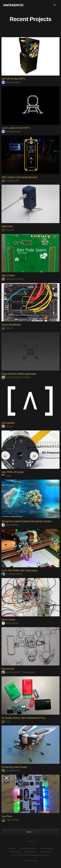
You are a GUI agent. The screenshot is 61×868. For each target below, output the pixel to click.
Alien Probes (8, 276)
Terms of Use (15, 852)
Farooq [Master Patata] (16, 377)
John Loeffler (10, 820)
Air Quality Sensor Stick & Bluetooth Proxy (23, 718)
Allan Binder (10, 623)
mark (6, 476)
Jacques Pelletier (13, 279)
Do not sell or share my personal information (31, 855)
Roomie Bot (8, 669)
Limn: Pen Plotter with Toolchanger (19, 571)
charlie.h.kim (10, 181)
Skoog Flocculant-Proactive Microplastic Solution (27, 521)
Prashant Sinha (12, 574)
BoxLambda (8, 423)
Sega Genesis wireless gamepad (19, 374)
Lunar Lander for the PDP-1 (16, 128)
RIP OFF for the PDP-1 (14, 79)
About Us (12, 848)
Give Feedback (47, 848)
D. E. (6, 721)
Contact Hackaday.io (28, 848)
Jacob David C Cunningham (18, 672)
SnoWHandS (10, 771)
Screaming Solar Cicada (14, 767)
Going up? (30, 841)
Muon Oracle (8, 620)
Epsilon (7, 426)
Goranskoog (10, 525)
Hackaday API (46, 852)
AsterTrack (7, 226)
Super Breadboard (11, 325)
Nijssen (7, 328)
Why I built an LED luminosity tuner (19, 177)
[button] (55, 5)
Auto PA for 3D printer (13, 472)
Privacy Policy (30, 852)
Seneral (8, 230)
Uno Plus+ (7, 816)
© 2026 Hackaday (31, 861)
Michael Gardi (11, 82)
